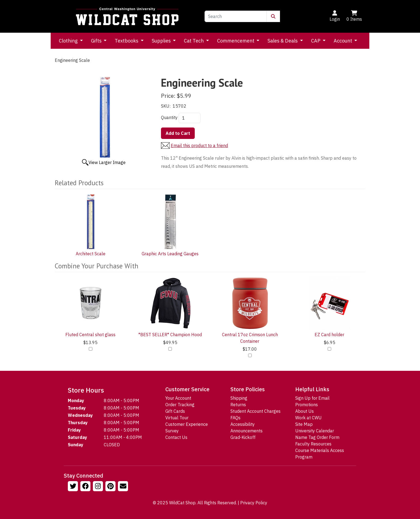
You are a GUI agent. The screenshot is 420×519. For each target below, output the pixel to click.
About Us (305, 411)
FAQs (235, 418)
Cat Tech (194, 41)
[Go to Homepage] (127, 16)
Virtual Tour (177, 418)
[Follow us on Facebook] (86, 487)
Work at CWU (308, 418)
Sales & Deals (283, 41)
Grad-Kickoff (243, 437)
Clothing (69, 41)
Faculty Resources (313, 444)
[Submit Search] (273, 16)
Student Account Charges (255, 411)
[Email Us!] (124, 487)
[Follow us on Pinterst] (111, 487)
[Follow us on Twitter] (74, 487)
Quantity (169, 117)
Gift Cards (175, 411)
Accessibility (243, 424)
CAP (316, 41)
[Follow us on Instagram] (99, 487)
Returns (238, 405)
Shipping (239, 398)
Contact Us (176, 437)
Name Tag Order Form (317, 437)
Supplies (162, 41)
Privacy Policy (254, 503)
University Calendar (315, 431)
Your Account (178, 398)
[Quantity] (190, 118)
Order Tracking (180, 405)
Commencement (236, 41)
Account (343, 41)
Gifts (97, 41)
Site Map (304, 424)
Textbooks (127, 41)
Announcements (246, 431)
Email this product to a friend (199, 145)
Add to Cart (178, 133)
